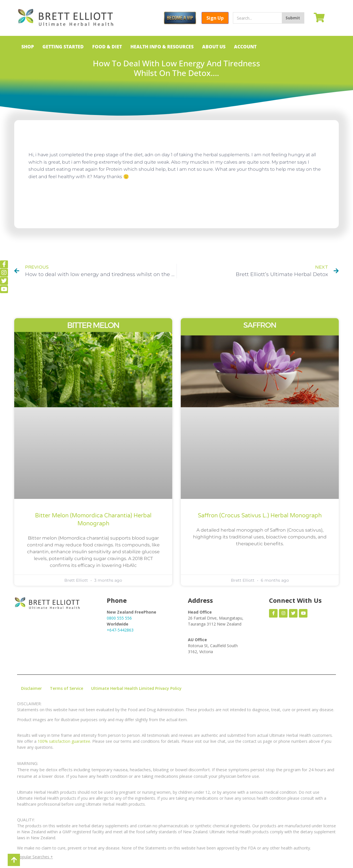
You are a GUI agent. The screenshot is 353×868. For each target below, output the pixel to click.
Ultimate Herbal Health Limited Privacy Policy (136, 688)
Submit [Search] (293, 18)
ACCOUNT (245, 47)
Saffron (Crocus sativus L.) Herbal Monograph (260, 516)
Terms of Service (66, 688)
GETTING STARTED (63, 47)
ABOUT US (214, 47)
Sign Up (215, 18)
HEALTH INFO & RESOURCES (162, 47)
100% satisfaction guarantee (64, 741)
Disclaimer (31, 688)
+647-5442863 (120, 630)
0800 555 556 (119, 618)
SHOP (28, 47)
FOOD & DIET (107, 47)
